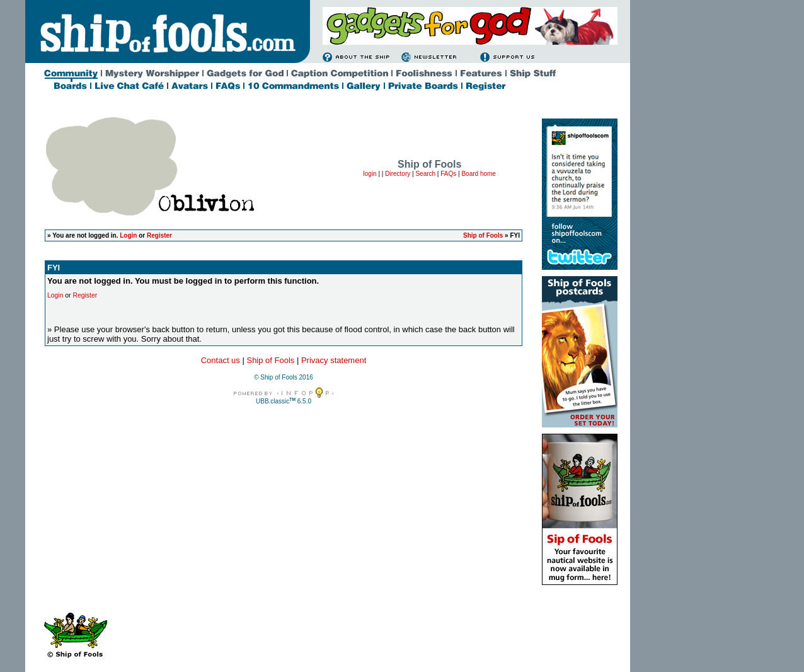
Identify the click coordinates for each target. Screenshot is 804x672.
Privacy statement (334, 360)
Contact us (221, 360)
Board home (478, 174)
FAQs (448, 174)
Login (128, 235)
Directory (398, 174)
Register (159, 235)
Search (425, 174)
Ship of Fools (483, 235)
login (370, 174)
